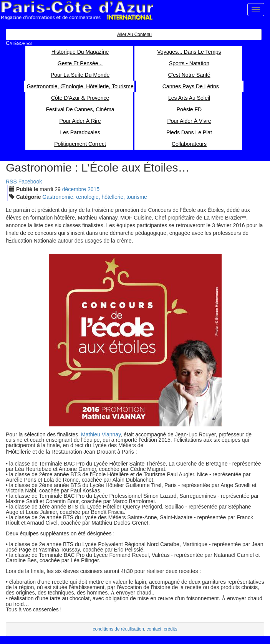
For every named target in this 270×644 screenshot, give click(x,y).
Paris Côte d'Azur (77, 11)
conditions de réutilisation (118, 629)
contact (154, 629)
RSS (11, 182)
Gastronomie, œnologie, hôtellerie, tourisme (94, 197)
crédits (171, 629)
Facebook (30, 182)
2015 (94, 189)
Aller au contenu (134, 35)
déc (74, 189)
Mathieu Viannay (101, 434)
